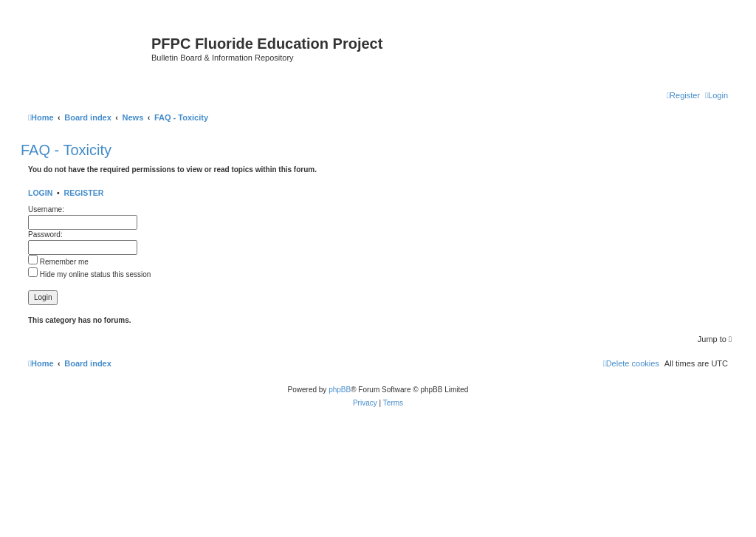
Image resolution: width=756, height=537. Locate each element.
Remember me (58, 262)
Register (84, 193)
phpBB (340, 390)
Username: (46, 209)
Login (40, 193)
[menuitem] (717, 95)
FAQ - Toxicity (66, 150)
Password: (45, 235)
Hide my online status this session (89, 274)
